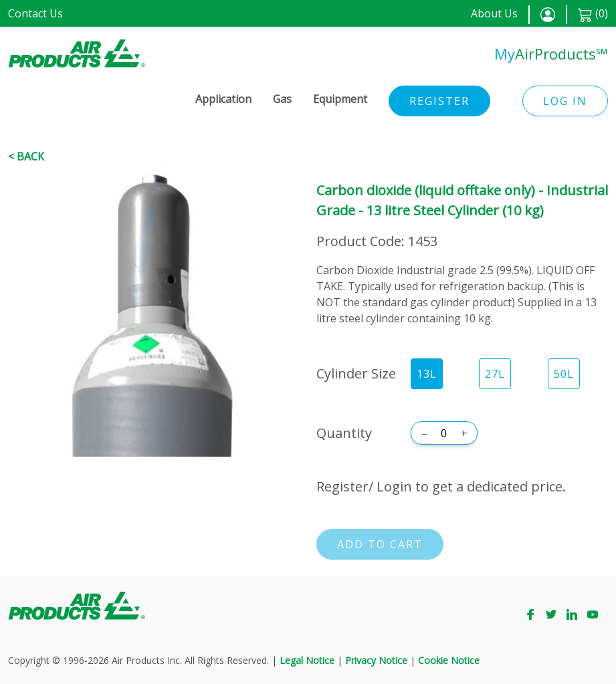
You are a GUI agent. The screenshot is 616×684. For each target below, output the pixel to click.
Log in (565, 101)
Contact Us (35, 13)
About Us (494, 13)
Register (439, 101)
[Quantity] (444, 433)
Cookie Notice (449, 660)
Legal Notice (307, 660)
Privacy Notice (376, 660)
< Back (26, 156)
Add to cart (380, 544)
